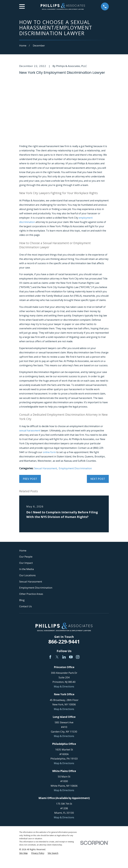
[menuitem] (23, 853)
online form (49, 452)
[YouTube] (71, 657)
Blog (22, 600)
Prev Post (30, 479)
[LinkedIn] (64, 657)
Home (23, 550)
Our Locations (27, 575)
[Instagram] (78, 657)
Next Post (98, 479)
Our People (26, 557)
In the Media (27, 569)
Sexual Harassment (46, 468)
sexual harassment (30, 431)
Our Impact (26, 563)
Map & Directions (64, 686)
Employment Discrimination (75, 468)
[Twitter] (57, 657)
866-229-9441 (64, 642)
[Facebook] (50, 657)
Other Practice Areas (31, 594)
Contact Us (26, 606)
